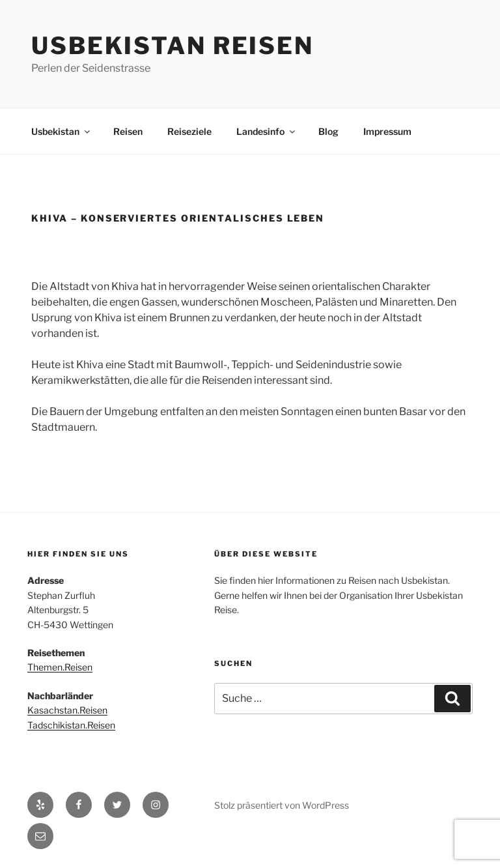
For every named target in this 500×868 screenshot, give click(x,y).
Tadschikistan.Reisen (71, 725)
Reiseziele (189, 131)
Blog (328, 131)
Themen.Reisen (60, 667)
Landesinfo (267, 131)
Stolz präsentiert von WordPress (282, 805)
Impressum (387, 131)
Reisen (128, 131)
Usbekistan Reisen (173, 46)
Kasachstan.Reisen (67, 710)
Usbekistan (62, 131)
